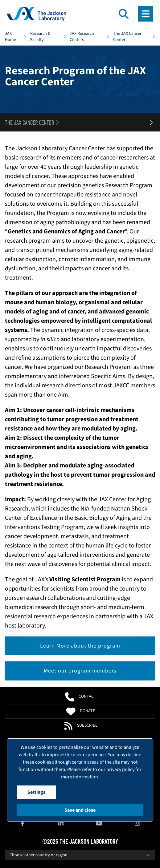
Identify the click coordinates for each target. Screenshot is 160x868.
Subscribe (80, 726)
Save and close (80, 810)
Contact (80, 697)
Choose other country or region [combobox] (80, 855)
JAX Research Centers (82, 37)
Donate (80, 711)
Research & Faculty (40, 37)
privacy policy (120, 769)
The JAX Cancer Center (127, 37)
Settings (36, 792)
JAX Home (10, 37)
